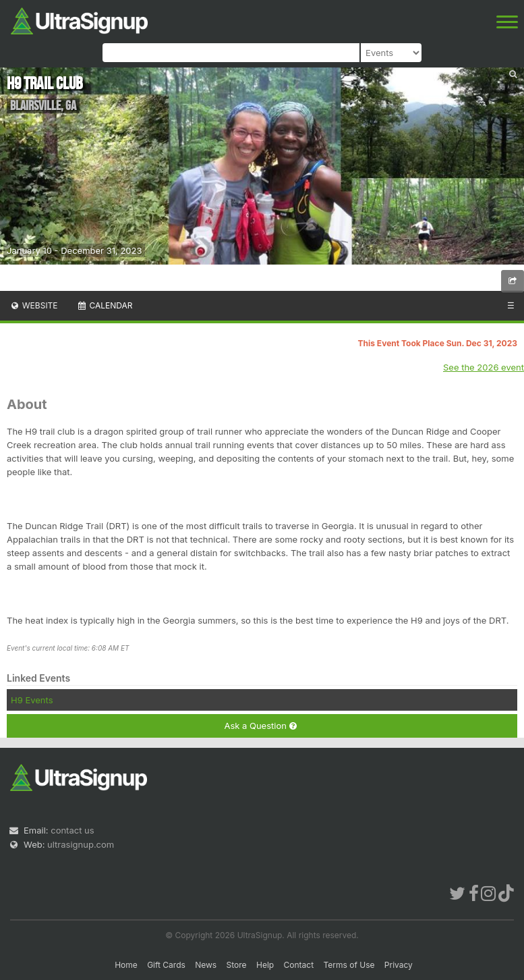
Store (237, 965)
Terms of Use (349, 965)
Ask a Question (260, 726)
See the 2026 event (484, 367)
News (206, 965)
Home (126, 965)
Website (34, 305)
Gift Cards (166, 965)
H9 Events (32, 700)
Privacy (399, 965)
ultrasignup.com (81, 844)
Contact (299, 965)
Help (265, 965)
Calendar (105, 305)
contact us (72, 830)
